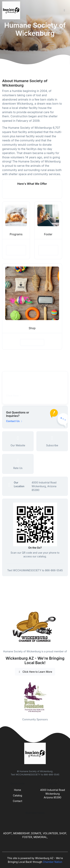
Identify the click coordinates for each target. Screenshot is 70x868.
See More (32, 192)
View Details (16, 250)
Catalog (17, 795)
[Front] (12, 10)
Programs (16, 234)
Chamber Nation (53, 862)
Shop (32, 328)
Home (17, 790)
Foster (48, 234)
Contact (18, 801)
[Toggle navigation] (64, 10)
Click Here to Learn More (35, 672)
